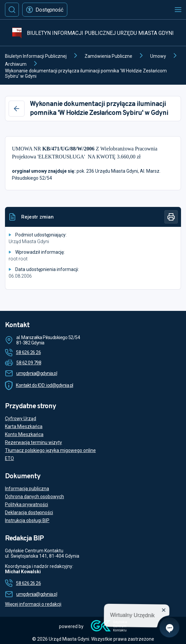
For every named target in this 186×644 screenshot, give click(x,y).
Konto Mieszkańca (24, 434)
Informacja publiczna (27, 489)
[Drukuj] (171, 217)
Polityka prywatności (27, 505)
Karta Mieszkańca (24, 426)
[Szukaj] (12, 10)
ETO (9, 458)
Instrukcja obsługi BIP (27, 520)
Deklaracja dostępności (29, 512)
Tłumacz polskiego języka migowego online (50, 450)
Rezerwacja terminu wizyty (33, 442)
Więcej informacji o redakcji (33, 604)
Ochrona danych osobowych (34, 497)
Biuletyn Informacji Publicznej (36, 56)
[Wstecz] (17, 109)
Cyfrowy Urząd (21, 418)
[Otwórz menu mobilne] (178, 10)
